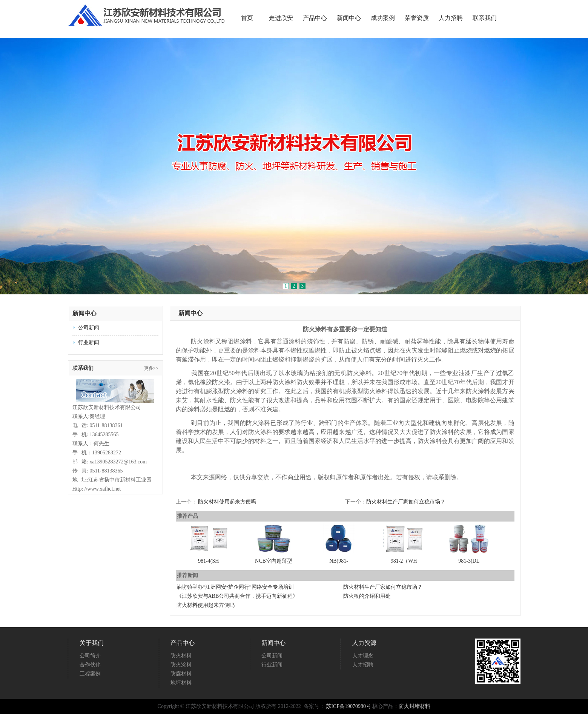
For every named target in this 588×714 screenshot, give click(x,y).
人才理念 (363, 656)
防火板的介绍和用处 (367, 596)
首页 (247, 18)
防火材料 (181, 656)
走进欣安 (281, 18)
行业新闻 (89, 342)
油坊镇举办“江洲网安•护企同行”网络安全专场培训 (235, 587)
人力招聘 (451, 18)
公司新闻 (89, 328)
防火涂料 (181, 665)
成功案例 (383, 18)
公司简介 (90, 656)
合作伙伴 (90, 665)
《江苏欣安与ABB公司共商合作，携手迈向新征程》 (237, 596)
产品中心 (315, 18)
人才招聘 (363, 665)
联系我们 (485, 18)
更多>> (151, 368)
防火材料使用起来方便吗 (227, 502)
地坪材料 (181, 683)
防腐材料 (181, 674)
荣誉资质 (417, 18)
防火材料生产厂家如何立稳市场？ (406, 502)
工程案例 (90, 674)
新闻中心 (349, 18)
